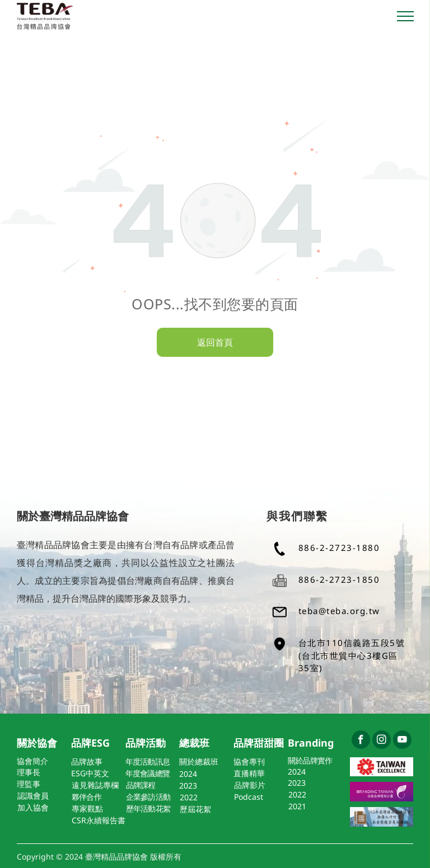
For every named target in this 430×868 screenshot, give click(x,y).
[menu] (405, 16)
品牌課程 (141, 785)
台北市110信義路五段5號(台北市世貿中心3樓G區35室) (352, 655)
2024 (188, 774)
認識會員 (33, 796)
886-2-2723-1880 (339, 548)
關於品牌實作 (310, 760)
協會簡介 (32, 761)
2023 (188, 786)
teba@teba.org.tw (339, 611)
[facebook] (361, 741)
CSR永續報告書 (99, 820)
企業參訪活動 (148, 797)
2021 (297, 806)
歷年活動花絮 (148, 808)
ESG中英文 (90, 773)
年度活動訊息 (148, 761)
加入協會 (33, 807)
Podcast (249, 797)
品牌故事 (87, 761)
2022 (189, 797)
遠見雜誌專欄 (95, 785)
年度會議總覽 (148, 773)
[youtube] (402, 741)
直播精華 (249, 773)
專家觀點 (87, 808)
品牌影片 (250, 785)
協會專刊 (249, 761)
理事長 (29, 772)
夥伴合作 (87, 797)
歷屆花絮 (195, 809)
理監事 (29, 784)
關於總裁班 (199, 761)
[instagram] (382, 741)
